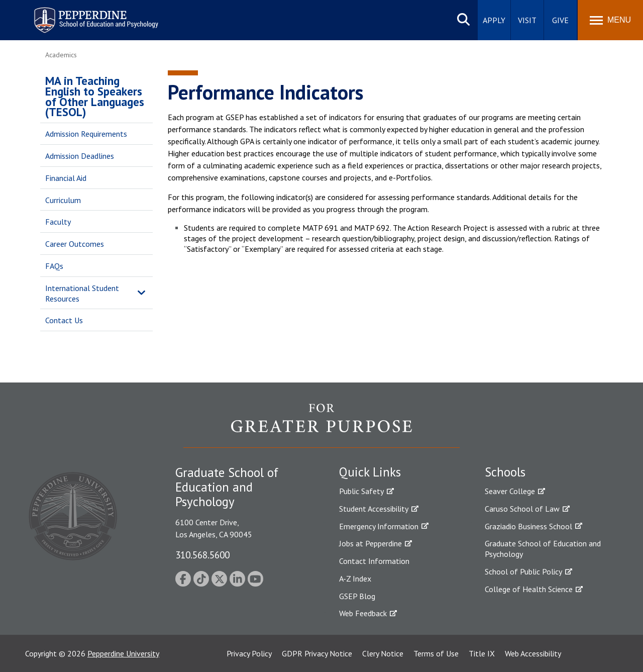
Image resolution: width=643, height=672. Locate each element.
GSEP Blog (357, 596)
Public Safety (361, 491)
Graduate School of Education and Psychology (543, 549)
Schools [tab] (505, 472)
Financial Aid (66, 178)
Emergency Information (379, 526)
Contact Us (64, 320)
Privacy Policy (249, 653)
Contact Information (374, 561)
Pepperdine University (123, 653)
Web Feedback (363, 613)
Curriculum (63, 200)
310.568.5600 (202, 555)
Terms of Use (436, 653)
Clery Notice (383, 653)
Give (560, 20)
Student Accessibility (374, 509)
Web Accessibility (533, 653)
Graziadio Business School (528, 526)
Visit (527, 20)
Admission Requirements (86, 134)
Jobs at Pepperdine (370, 543)
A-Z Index (355, 579)
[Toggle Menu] (610, 20)
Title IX (482, 653)
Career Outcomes (75, 244)
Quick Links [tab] (370, 472)
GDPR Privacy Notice (317, 653)
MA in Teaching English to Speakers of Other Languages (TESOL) (95, 96)
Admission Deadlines (80, 156)
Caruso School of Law (522, 509)
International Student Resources (82, 293)
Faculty (58, 222)
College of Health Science (529, 589)
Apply (494, 20)
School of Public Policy (523, 571)
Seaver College (510, 491)
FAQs (54, 266)
